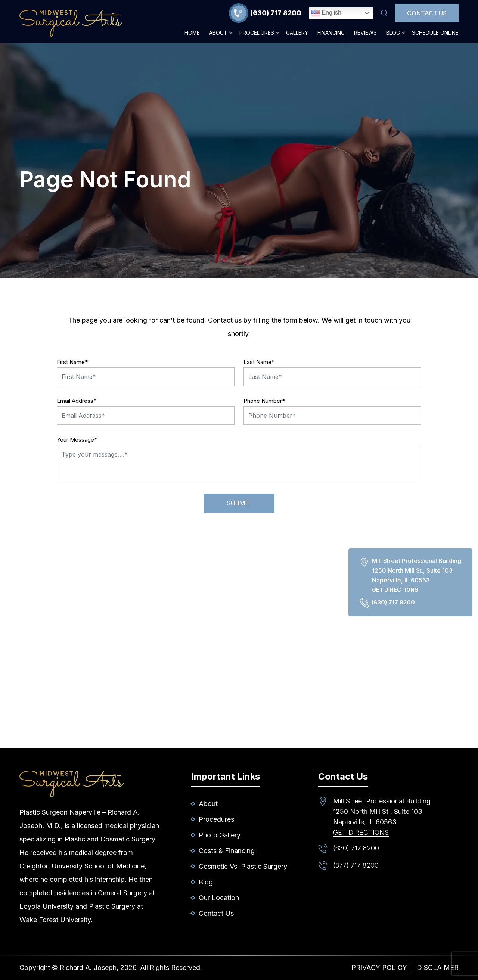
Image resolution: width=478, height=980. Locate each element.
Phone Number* (264, 401)
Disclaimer (438, 967)
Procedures (257, 33)
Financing (331, 33)
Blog (393, 33)
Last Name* (259, 362)
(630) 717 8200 (276, 13)
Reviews (365, 33)
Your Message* (77, 440)
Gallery (297, 33)
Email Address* (77, 401)
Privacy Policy (379, 967)
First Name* (72, 362)
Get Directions (395, 590)
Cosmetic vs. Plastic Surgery (243, 866)
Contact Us (427, 13)
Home (192, 33)
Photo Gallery (220, 835)
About (218, 33)
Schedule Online (435, 33)
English (326, 13)
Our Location (219, 898)
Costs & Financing (227, 851)
